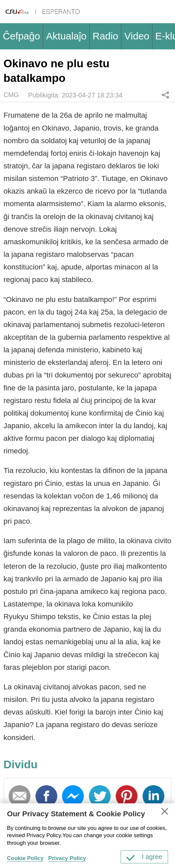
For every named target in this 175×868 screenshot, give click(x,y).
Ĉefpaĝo (22, 36)
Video (137, 36)
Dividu (166, 95)
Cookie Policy (25, 858)
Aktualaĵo (66, 36)
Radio (105, 36)
